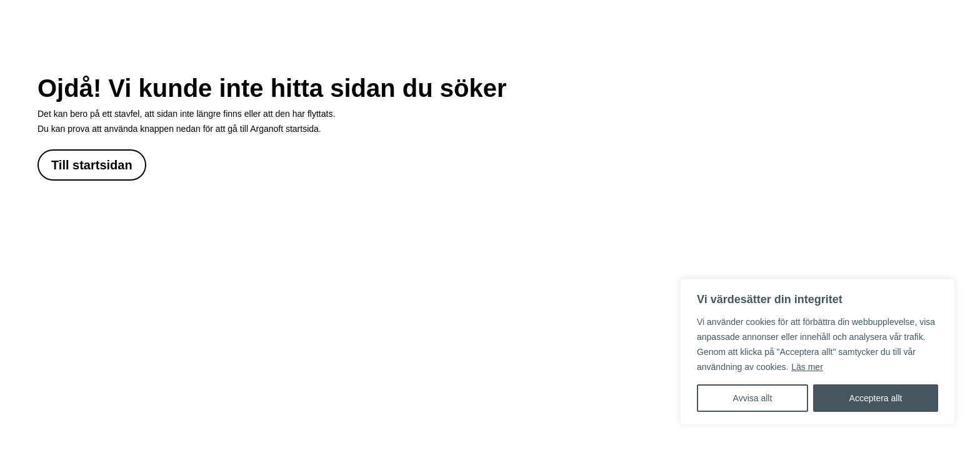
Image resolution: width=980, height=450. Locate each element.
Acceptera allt (876, 398)
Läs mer (807, 367)
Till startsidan (92, 165)
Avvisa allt (753, 398)
